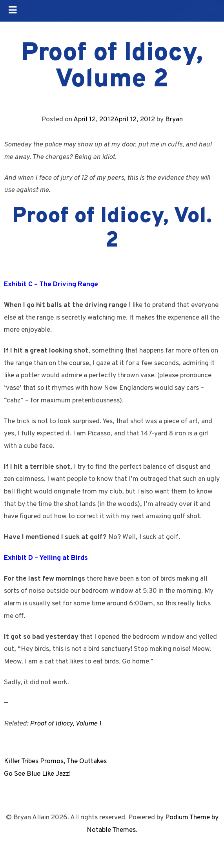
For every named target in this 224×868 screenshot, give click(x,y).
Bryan (174, 120)
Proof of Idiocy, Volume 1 (66, 724)
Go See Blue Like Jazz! (37, 774)
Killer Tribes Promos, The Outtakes (55, 761)
